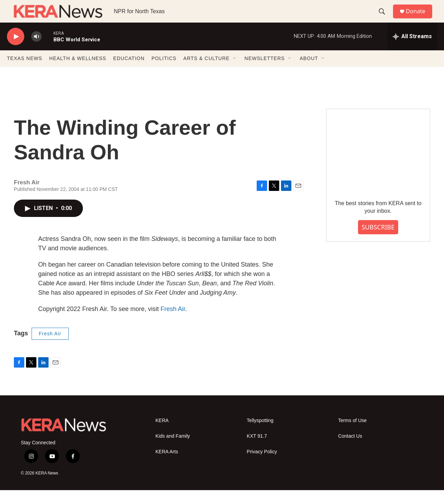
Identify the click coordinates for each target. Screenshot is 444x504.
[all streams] (412, 50)
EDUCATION (129, 72)
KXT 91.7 (257, 450)
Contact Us (350, 450)
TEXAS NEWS (25, 72)
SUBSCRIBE (378, 241)
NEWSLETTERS (265, 72)
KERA (162, 434)
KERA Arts (167, 466)
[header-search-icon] (385, 18)
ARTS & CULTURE (207, 72)
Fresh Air (173, 323)
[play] (16, 51)
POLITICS (164, 72)
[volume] (36, 51)
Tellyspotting (260, 434)
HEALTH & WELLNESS (78, 72)
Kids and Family (173, 450)
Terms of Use (352, 434)
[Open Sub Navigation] (235, 72)
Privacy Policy (262, 466)
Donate (419, 18)
